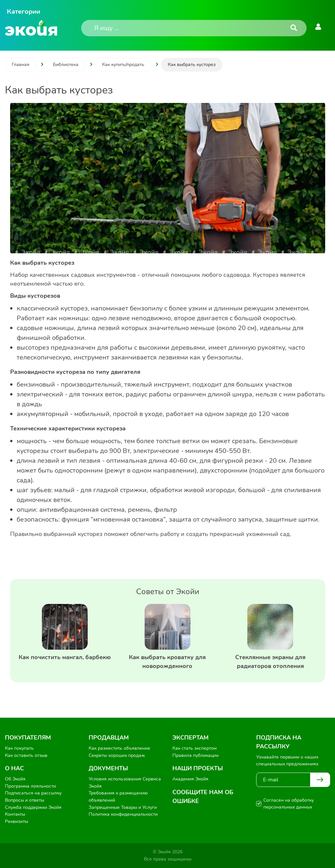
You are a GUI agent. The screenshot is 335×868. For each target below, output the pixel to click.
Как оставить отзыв (26, 755)
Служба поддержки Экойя (33, 807)
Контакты (15, 814)
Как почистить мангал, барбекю (65, 657)
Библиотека (66, 65)
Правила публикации (195, 755)
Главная (21, 65)
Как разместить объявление (119, 748)
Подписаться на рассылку (33, 793)
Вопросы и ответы (25, 800)
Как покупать (19, 748)
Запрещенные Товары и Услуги (123, 807)
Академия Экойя (190, 779)
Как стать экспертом (194, 748)
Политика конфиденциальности (123, 814)
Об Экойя (15, 779)
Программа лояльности (30, 786)
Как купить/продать (123, 65)
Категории (24, 12)
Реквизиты (17, 821)
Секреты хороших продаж (117, 755)
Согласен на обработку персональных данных (289, 804)
